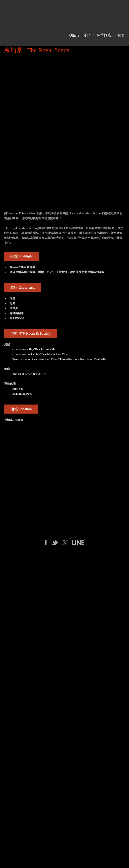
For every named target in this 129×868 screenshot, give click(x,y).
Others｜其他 (80, 35)
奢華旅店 (104, 35)
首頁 (121, 35)
